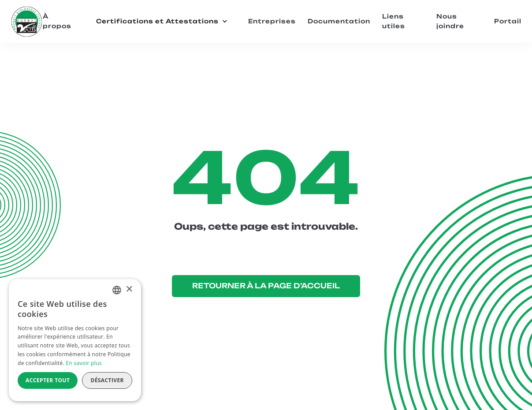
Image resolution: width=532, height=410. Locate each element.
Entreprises (272, 21)
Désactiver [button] (107, 380)
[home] (26, 21)
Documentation (339, 21)
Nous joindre (450, 21)
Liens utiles (394, 21)
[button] (162, 21)
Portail (508, 21)
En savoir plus (84, 363)
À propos (57, 21)
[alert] (75, 340)
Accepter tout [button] (48, 380)
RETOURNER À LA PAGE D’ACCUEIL (266, 286)
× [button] (129, 289)
